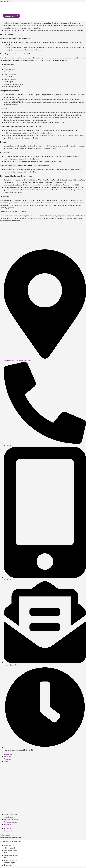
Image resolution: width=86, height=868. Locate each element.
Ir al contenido (5, 1)
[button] (10, 837)
